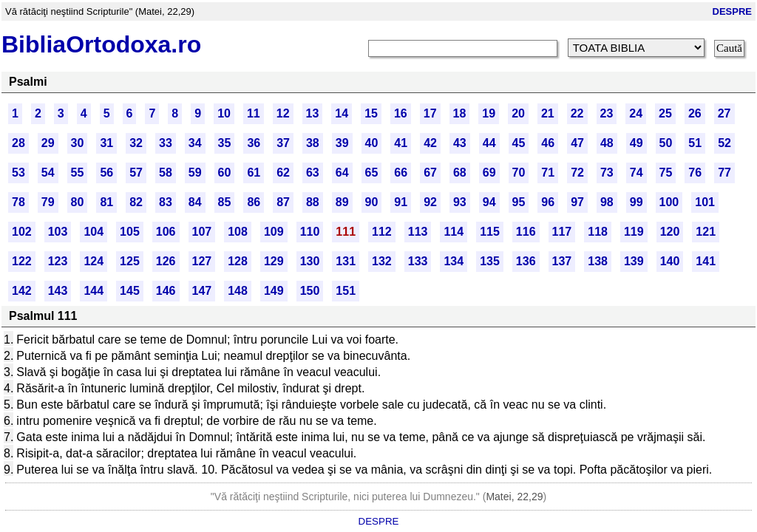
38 (313, 143)
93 (460, 202)
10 (224, 113)
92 (430, 202)
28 (18, 143)
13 (313, 113)
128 (238, 261)
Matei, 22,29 (514, 497)
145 (130, 291)
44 (489, 143)
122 (22, 261)
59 (195, 173)
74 (637, 173)
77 (724, 173)
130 (310, 261)
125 (130, 261)
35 (225, 143)
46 (548, 143)
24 (636, 113)
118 (598, 232)
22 (577, 113)
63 (313, 173)
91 (401, 202)
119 (634, 232)
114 (454, 232)
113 (418, 232)
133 (418, 261)
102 (22, 232)
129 (274, 261)
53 (18, 173)
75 (666, 173)
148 (238, 291)
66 (401, 173)
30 (78, 143)
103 (58, 232)
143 (58, 291)
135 (490, 261)
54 (48, 173)
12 (283, 113)
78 (18, 202)
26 (695, 113)
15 (371, 113)
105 (130, 232)
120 (670, 232)
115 (490, 232)
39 (342, 143)
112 (382, 232)
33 (166, 143)
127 (202, 261)
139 (634, 261)
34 (195, 143)
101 (705, 202)
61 (254, 173)
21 (548, 113)
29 (48, 143)
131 (346, 261)
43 (460, 143)
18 (460, 113)
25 (665, 113)
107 (202, 232)
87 (283, 202)
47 (577, 143)
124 (94, 261)
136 (526, 261)
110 (310, 232)
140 (670, 261)
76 (695, 173)
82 (136, 202)
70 (519, 173)
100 (669, 202)
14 (342, 113)
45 (519, 143)
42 (430, 143)
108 (238, 232)
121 (706, 232)
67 (430, 173)
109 (274, 232)
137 (562, 261)
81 (106, 202)
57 (136, 173)
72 (577, 173)
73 (607, 173)
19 (489, 113)
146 (166, 291)
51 (695, 143)
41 (401, 143)
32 (136, 143)
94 (489, 202)
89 (342, 202)
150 (310, 291)
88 (313, 202)
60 (225, 173)
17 (430, 113)
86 (254, 202)
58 (166, 173)
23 (607, 113)
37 (283, 143)
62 (283, 173)
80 (78, 202)
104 (94, 232)
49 (637, 143)
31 (106, 143)
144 (94, 291)
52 (724, 143)
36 (254, 143)
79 (48, 202)
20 (518, 113)
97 (577, 202)
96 (548, 202)
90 (372, 202)
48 (607, 143)
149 (274, 291)
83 (166, 202)
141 (706, 261)
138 (598, 261)
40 (372, 143)
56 (106, 173)
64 (342, 173)
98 (607, 202)
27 (724, 113)
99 (637, 202)
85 (225, 202)
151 (346, 291)
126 (166, 261)
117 (562, 232)
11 (254, 113)
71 (548, 173)
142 (22, 291)
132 (382, 261)
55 (78, 173)
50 (666, 143)
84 (195, 202)
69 (489, 173)
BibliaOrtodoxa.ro (101, 44)
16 (401, 113)
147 (202, 291)
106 (166, 232)
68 (460, 173)
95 (519, 202)
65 (372, 173)
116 (526, 232)
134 (454, 261)
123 (58, 261)
